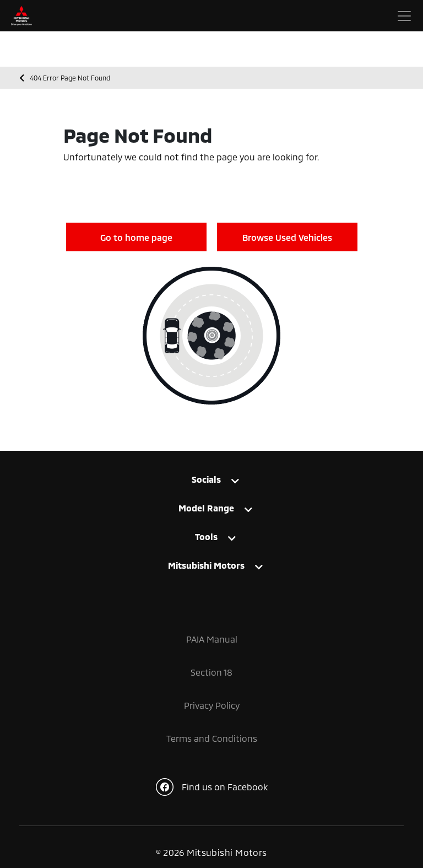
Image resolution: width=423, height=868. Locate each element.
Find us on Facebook (212, 787)
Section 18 (211, 672)
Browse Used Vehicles (287, 237)
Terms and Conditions (212, 738)
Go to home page (136, 237)
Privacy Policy (212, 705)
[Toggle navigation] (404, 16)
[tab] (211, 485)
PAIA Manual (212, 639)
